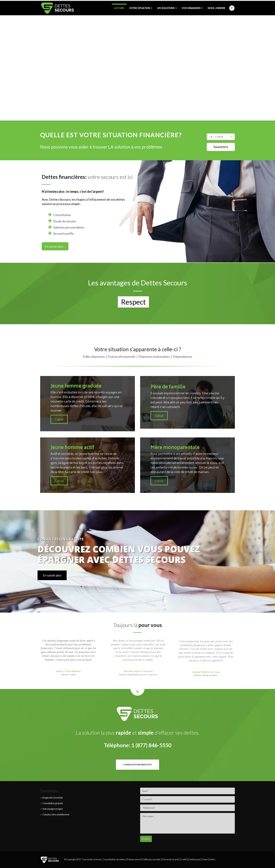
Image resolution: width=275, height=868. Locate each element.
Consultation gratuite (53, 803)
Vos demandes (191, 8)
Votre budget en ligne (53, 809)
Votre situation (140, 8)
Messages (187, 823)
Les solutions (166, 8)
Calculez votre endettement (56, 815)
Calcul (77, 409)
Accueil (119, 8)
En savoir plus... (55, 246)
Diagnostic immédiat (53, 798)
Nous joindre (216, 8)
